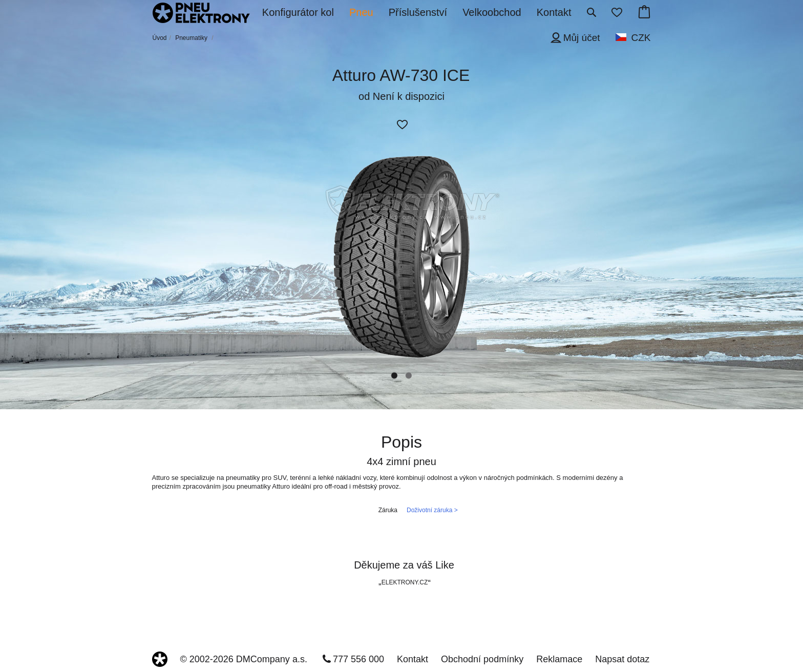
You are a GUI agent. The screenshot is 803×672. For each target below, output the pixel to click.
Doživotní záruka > (432, 510)
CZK (641, 38)
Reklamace (559, 659)
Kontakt (413, 659)
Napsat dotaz (622, 659)
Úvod (160, 38)
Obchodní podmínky (482, 659)
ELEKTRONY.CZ (405, 582)
